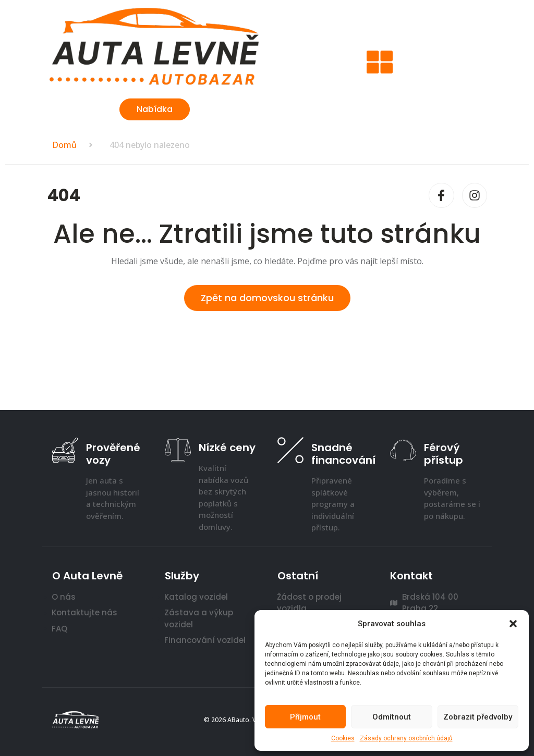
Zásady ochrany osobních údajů (406, 738)
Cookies (343, 738)
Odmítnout (392, 717)
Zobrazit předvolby (478, 717)
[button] (513, 624)
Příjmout (305, 717)
